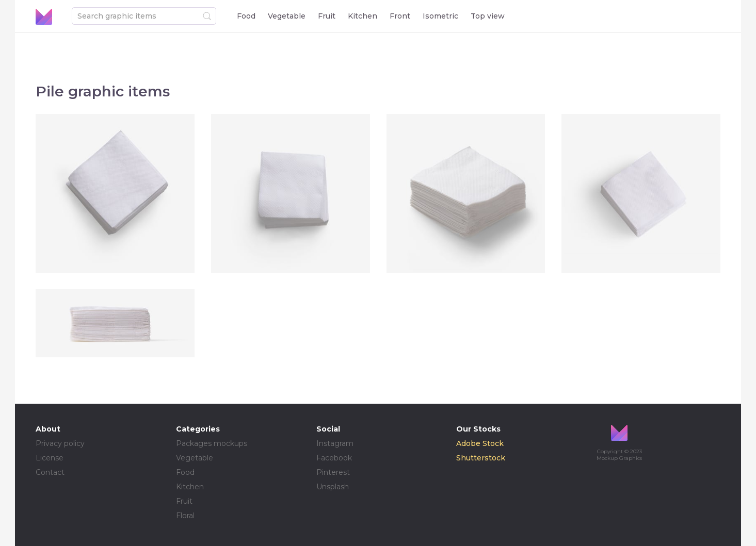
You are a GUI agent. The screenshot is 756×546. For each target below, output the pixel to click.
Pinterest (333, 472)
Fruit (327, 16)
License (50, 458)
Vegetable (287, 16)
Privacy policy (60, 443)
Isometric (440, 16)
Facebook (334, 458)
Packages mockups (212, 443)
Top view (488, 16)
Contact (50, 472)
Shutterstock (481, 458)
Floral (185, 516)
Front (400, 16)
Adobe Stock (480, 443)
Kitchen (363, 16)
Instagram (335, 443)
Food (246, 16)
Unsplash (333, 487)
